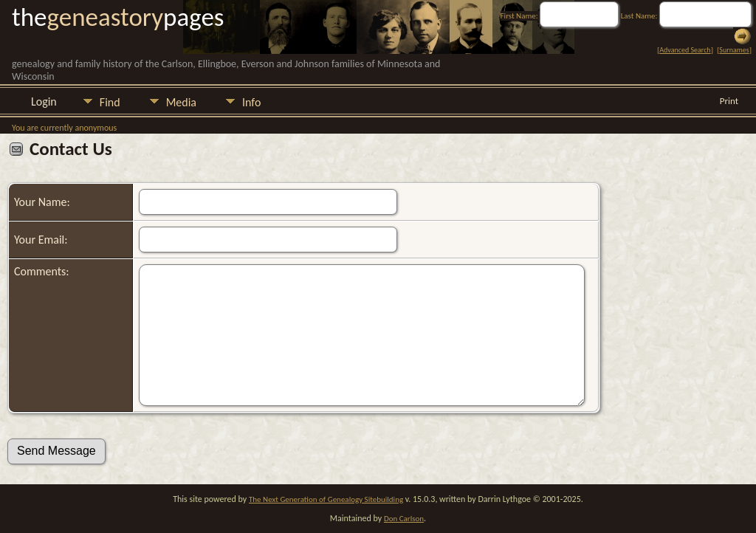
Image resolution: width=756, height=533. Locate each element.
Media (181, 102)
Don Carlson (404, 519)
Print (729, 101)
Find (110, 102)
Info (251, 102)
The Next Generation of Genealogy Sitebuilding (326, 499)
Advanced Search (685, 50)
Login (44, 102)
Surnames (734, 50)
